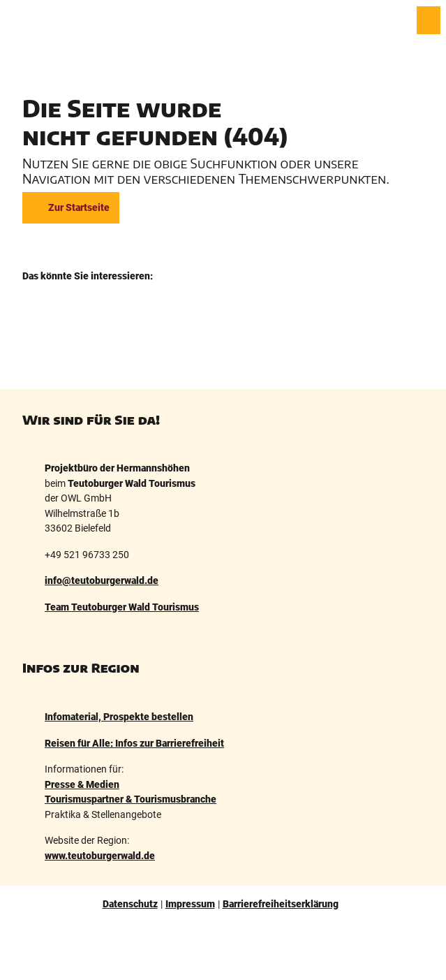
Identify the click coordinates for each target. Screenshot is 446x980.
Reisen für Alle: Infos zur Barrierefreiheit (134, 743)
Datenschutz (130, 904)
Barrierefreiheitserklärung (281, 904)
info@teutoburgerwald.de (102, 582)
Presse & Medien (82, 784)
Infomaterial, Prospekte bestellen (119, 717)
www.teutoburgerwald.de (100, 855)
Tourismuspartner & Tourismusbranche (131, 799)
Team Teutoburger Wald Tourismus (122, 607)
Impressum (190, 904)
